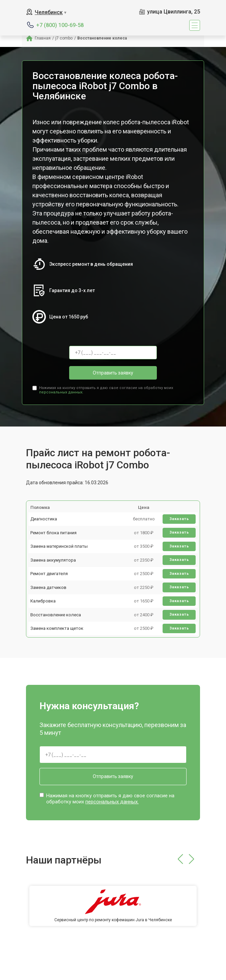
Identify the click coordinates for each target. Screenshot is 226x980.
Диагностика (44, 519)
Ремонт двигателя (49, 574)
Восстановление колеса (56, 615)
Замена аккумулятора (53, 560)
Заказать (179, 519)
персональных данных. (61, 392)
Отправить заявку (113, 373)
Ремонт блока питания (53, 533)
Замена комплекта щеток (57, 628)
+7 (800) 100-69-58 (60, 25)
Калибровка (43, 601)
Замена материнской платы (59, 546)
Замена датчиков (48, 587)
